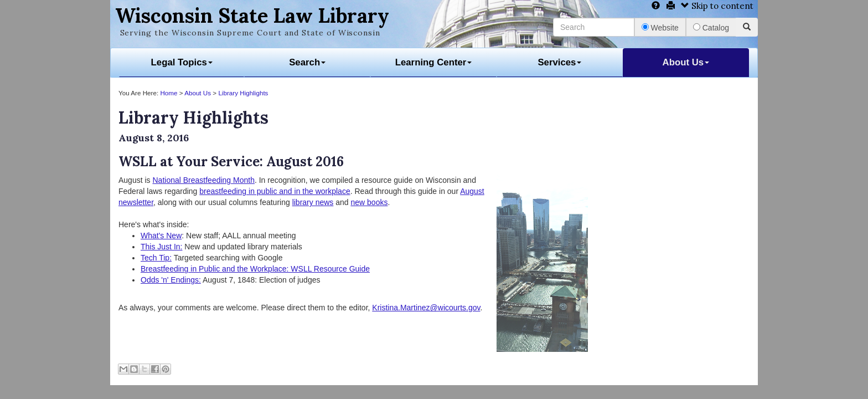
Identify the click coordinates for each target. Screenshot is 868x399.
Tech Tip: (156, 258)
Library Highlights (243, 93)
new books (369, 202)
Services (559, 62)
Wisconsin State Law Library (252, 16)
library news (313, 202)
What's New (161, 236)
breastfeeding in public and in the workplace (275, 191)
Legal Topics (182, 62)
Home (169, 93)
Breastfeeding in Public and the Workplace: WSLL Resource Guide (255, 269)
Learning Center (434, 62)
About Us (686, 62)
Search (307, 62)
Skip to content (717, 6)
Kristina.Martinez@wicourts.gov (426, 308)
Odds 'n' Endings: (171, 280)
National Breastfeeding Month (203, 180)
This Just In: (161, 247)
